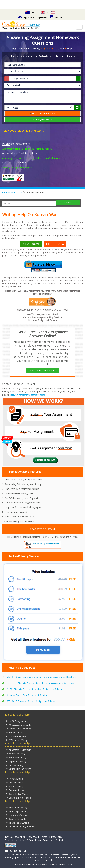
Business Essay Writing (18, 729)
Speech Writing (15, 786)
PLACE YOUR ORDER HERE (43, 371)
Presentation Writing (17, 790)
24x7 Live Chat (58, 17)
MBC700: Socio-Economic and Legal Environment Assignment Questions (41, 677)
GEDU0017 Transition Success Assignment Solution (31, 701)
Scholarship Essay (16, 757)
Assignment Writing (17, 807)
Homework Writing (16, 815)
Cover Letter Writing (17, 794)
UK (44, 12)
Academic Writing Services (20, 826)
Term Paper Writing (17, 811)
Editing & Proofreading (18, 798)
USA (55, 12)
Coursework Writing (17, 819)
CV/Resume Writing (17, 740)
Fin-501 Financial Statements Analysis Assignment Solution (34, 689)
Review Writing (14, 765)
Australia (32, 12)
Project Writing (15, 782)
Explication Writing (16, 761)
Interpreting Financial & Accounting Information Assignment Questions (40, 683)
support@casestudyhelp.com (33, 17)
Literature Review (16, 736)
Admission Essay (15, 754)
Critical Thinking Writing (19, 769)
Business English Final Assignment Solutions (27, 695)
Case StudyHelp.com (12, 192)
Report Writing (14, 779)
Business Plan (14, 732)
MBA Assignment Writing (19, 725)
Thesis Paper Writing (17, 823)
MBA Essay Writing (17, 721)
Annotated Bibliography (19, 750)
